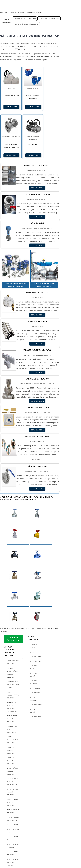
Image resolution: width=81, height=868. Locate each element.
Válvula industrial (36, 705)
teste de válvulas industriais (13, 811)
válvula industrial (13, 825)
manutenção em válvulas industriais (12, 802)
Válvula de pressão (33, 667)
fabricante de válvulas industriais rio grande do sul (12, 707)
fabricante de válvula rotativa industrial (13, 695)
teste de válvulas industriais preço (13, 819)
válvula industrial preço (13, 831)
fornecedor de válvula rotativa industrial (13, 740)
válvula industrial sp (13, 838)
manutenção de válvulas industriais (49, 19)
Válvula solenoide (36, 717)
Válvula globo (35, 693)
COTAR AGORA (11, 107)
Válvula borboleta (36, 657)
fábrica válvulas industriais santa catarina (13, 685)
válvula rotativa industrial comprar (13, 862)
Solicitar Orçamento (13, 639)
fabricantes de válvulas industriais (12, 719)
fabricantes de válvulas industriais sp (12, 729)
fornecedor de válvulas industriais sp (25, 19)
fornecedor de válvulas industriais (12, 750)
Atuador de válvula (34, 646)
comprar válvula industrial (13, 662)
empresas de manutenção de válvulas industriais (12, 673)
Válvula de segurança (33, 682)
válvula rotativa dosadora (13, 846)
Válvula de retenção (33, 675)
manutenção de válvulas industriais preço (26, 24)
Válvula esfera (35, 688)
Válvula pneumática (34, 711)
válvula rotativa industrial (13, 853)
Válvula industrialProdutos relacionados (11, 651)
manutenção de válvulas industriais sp (12, 792)
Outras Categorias (32, 638)
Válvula (32, 652)
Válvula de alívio (35, 661)
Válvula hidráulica (33, 699)
